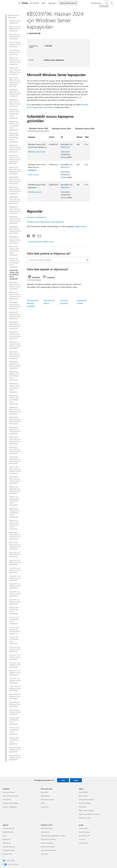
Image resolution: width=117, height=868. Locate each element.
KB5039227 (65, 147)
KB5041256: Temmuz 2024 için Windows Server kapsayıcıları (15, 263)
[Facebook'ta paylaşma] (29, 235)
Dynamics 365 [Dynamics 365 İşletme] (7, 839)
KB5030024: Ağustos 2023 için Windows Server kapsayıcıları (14, 376)
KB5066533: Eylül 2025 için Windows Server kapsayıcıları (15, 103)
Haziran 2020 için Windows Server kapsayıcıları (14, 741)
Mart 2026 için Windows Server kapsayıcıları (15, 36)
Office (43, 3)
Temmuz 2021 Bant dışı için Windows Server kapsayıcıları (15, 630)
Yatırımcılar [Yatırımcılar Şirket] (82, 839)
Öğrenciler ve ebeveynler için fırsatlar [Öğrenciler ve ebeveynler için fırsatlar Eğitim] (89, 814)
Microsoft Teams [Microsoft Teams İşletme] (7, 854)
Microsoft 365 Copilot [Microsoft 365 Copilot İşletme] (9, 850)
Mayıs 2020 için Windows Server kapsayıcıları (15, 750)
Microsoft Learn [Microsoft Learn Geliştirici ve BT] (45, 832)
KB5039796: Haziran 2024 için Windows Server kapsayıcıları (14, 275)
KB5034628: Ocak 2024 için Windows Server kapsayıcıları (15, 325)
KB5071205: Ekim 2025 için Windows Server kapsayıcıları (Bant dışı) (15, 82)
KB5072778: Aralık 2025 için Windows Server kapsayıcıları (15, 61)
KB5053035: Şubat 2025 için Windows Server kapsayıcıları (15, 190)
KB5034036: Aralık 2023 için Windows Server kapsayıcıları (15, 335)
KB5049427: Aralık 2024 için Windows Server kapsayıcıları (15, 210)
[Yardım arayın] (106, 3)
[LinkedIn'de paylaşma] (33, 235)
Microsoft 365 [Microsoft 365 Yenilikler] (7, 800)
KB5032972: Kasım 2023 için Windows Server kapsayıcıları (15, 345)
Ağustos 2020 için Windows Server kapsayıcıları (14, 721)
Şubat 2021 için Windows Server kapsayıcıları (15, 673)
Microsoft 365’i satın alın (68, 3)
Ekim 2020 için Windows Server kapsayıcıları (15, 704)
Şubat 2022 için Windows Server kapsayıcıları (15, 562)
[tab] (39, 129)
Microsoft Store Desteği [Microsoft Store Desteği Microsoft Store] (47, 800)
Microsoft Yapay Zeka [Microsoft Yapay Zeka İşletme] (9, 828)
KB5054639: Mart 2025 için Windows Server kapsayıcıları (15, 180)
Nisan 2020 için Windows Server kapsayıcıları (15, 757)
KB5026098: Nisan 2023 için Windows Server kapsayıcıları (15, 421)
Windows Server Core (37, 152)
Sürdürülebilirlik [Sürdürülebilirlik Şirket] (83, 843)
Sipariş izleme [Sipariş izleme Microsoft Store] (45, 807)
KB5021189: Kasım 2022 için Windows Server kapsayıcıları (15, 470)
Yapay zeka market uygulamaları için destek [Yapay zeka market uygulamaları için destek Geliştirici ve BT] (53, 836)
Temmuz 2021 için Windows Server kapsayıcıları (15, 620)
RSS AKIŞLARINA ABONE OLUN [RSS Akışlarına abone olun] (41, 242)
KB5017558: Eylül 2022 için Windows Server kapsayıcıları (15, 490)
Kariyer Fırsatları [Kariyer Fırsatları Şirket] (84, 828)
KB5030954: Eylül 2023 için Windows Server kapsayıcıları (15, 365)
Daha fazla (52, 3)
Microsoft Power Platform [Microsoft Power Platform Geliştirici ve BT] (48, 847)
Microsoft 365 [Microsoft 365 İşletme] (7, 843)
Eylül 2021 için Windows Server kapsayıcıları (15, 602)
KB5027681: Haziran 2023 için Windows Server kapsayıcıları (14, 400)
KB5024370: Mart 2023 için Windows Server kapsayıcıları (15, 430)
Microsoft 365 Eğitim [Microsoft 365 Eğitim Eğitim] (85, 803)
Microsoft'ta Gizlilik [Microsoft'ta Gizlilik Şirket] (84, 836)
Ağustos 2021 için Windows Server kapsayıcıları (14, 611)
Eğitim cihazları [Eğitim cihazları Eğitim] (83, 796)
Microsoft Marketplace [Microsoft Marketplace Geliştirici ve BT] (47, 843)
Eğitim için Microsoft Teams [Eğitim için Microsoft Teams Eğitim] (87, 800)
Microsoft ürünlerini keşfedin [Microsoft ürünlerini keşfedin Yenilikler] (11, 803)
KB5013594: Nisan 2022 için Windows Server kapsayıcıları (15, 546)
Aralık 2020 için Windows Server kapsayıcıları (15, 689)
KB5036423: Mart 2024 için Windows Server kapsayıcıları (15, 305)
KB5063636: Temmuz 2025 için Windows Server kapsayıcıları (15, 126)
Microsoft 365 (34, 3)
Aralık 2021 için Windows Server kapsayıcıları (15, 578)
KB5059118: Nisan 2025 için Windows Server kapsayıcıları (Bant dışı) (15, 160)
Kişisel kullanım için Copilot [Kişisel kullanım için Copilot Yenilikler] (10, 796)
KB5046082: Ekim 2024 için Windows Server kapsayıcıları (15, 230)
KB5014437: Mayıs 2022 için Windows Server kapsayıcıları (15, 536)
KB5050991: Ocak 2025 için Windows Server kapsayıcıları (15, 200)
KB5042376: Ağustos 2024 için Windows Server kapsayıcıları (14, 251)
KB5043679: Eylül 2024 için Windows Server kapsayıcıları (15, 240)
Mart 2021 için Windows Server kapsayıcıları (15, 665)
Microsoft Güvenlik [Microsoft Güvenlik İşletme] (8, 832)
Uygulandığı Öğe (34, 33)
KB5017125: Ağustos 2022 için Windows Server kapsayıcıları (14, 501)
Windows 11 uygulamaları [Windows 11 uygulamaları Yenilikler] (10, 807)
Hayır (76, 780)
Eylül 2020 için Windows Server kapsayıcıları (15, 712)
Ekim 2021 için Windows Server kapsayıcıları (15, 594)
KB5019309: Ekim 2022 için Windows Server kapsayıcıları (15, 480)
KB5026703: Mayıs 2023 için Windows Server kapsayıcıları (15, 411)
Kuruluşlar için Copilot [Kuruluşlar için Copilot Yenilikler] (9, 792)
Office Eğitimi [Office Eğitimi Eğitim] (83, 807)
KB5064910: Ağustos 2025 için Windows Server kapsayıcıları (14, 114)
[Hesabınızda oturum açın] (112, 3)
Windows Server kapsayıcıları (14, 16)
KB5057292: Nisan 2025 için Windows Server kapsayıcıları (15, 170)
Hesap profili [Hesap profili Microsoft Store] (44, 792)
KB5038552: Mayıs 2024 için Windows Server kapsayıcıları (15, 286)
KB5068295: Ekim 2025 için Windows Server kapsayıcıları (15, 93)
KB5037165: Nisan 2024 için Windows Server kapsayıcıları (15, 295)
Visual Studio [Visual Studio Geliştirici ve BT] (44, 854)
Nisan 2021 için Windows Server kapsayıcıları (15, 657)
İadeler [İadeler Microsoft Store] (43, 803)
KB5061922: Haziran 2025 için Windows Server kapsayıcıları (14, 138)
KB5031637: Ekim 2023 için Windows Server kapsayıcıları (15, 355)
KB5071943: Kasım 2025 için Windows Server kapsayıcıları (15, 71)
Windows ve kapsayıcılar (37, 217)
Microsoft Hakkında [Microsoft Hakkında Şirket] (84, 832)
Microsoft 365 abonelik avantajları (33, 303)
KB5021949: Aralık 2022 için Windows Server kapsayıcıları (15, 460)
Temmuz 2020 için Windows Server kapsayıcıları (15, 731)
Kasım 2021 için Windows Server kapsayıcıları (15, 586)
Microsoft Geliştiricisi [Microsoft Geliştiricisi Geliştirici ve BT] (47, 828)
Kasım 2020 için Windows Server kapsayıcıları (15, 696)
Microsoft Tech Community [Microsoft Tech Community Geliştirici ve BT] (48, 839)
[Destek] (24, 3)
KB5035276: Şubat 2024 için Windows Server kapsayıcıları (15, 315)
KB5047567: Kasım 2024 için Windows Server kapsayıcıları (15, 220)
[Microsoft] (11, 3)
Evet (63, 780)
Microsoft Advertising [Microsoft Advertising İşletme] (9, 847)
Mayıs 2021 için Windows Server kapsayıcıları (15, 649)
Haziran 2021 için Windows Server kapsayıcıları (14, 640)
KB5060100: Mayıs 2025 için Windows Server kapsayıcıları (15, 149)
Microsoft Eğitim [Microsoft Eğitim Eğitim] (84, 792)
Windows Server (35, 192)
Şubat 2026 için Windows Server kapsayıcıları (15, 44)
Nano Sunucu (33, 175)
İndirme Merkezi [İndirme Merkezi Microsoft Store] (45, 796)
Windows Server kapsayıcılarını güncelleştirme (45, 222)
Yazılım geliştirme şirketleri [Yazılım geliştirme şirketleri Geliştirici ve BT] (48, 850)
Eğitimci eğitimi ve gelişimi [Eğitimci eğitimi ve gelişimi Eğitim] (86, 811)
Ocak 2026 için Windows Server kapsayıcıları (15, 52)
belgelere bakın (80, 226)
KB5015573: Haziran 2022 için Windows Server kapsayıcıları (14, 525)
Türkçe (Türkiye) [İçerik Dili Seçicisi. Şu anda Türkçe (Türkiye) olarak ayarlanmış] (11, 861)
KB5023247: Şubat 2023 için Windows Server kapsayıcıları (15, 440)
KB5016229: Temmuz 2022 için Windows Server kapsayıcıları (15, 513)
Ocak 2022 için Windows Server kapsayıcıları (15, 570)
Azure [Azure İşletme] (4, 836)
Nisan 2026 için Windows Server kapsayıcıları (15, 29)
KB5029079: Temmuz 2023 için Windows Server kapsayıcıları (15, 388)
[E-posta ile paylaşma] (38, 235)
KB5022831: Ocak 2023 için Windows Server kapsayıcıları (15, 450)
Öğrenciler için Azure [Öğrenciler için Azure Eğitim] (85, 818)
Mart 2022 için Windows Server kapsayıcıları (15, 555)
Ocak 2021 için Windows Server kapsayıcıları (15, 681)
